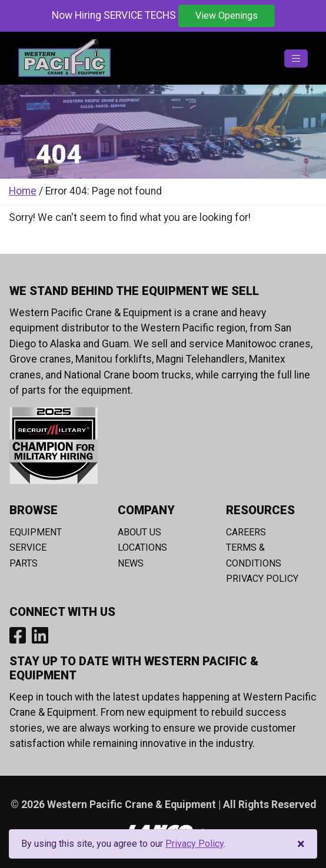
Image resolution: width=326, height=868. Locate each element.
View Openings (227, 16)
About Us (139, 532)
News (131, 563)
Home (23, 191)
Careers (246, 532)
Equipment (36, 532)
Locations (142, 547)
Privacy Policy (262, 579)
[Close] (301, 844)
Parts (24, 563)
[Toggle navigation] (296, 58)
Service (28, 547)
